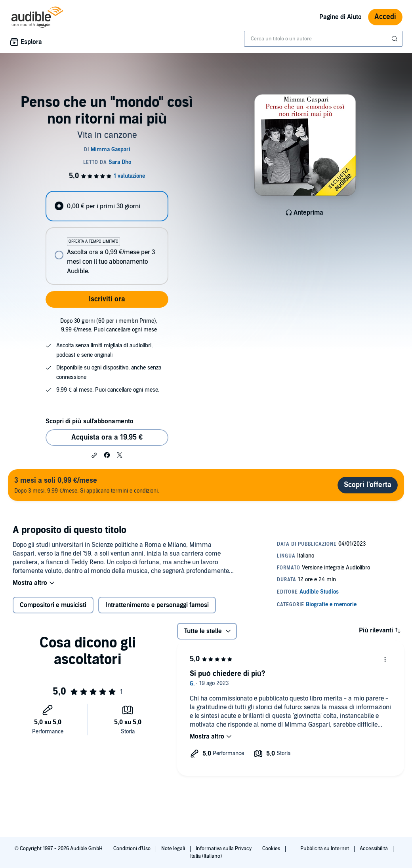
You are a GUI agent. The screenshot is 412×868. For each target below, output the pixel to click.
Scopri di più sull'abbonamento (89, 421)
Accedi (385, 17)
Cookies (272, 849)
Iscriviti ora (107, 299)
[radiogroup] (107, 238)
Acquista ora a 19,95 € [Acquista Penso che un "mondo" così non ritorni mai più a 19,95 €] (107, 437)
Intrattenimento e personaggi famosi (157, 605)
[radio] (107, 206)
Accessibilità (374, 849)
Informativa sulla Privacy (224, 849)
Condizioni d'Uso (133, 849)
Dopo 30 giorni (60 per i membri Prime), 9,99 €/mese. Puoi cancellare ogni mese (109, 325)
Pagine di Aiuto (340, 17)
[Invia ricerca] (395, 39)
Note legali (174, 849)
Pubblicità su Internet (325, 849)
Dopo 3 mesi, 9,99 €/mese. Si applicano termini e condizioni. (87, 485)
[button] (94, 455)
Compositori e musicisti (53, 605)
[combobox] (323, 39)
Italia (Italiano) (206, 856)
